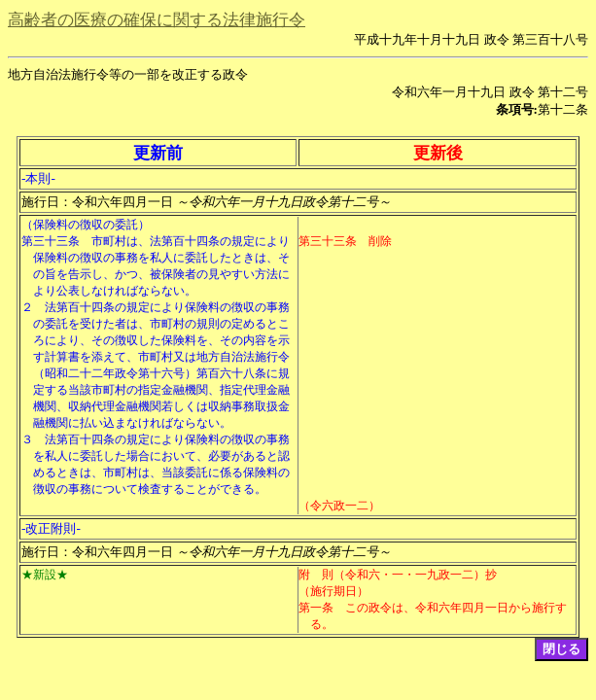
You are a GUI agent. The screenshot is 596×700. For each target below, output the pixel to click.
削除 (380, 241)
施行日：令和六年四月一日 (206, 202)
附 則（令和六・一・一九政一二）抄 (398, 575)
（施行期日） (333, 591)
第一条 (316, 608)
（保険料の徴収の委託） (86, 225)
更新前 (158, 153)
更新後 (438, 153)
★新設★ (45, 575)
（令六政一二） (339, 506)
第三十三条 (51, 241)
